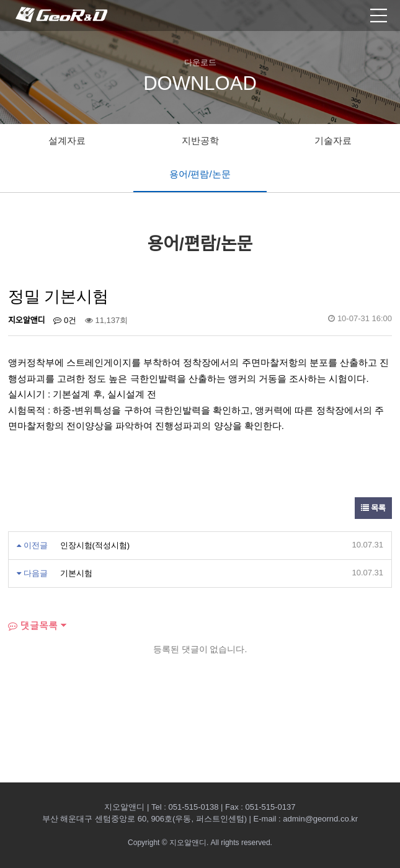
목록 (374, 508)
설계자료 (67, 140)
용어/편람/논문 (200, 174)
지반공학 (200, 140)
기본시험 (76, 573)
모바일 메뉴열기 (379, 15)
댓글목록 (33, 625)
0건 (65, 320)
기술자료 (333, 140)
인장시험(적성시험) (95, 545)
